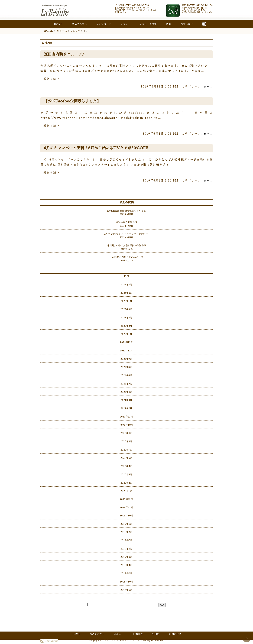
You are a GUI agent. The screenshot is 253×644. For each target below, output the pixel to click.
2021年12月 (127, 341)
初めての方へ (79, 24)
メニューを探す (148, 24)
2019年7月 (126, 535)
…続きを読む (50, 79)
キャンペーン (103, 24)
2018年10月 (127, 576)
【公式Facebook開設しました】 (73, 101)
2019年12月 (127, 495)
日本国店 (138, 630)
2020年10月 (127, 422)
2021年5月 (127, 381)
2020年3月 (127, 471)
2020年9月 (127, 430)
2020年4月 (126, 463)
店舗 (169, 24)
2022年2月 (126, 324)
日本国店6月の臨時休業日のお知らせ (126, 245)
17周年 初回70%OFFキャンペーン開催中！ (126, 234)
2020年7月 (127, 446)
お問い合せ (187, 24)
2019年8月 (127, 527)
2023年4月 (127, 292)
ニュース (62, 31)
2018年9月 (127, 584)
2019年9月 (126, 519)
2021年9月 (126, 357)
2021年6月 (126, 373)
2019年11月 (127, 503)
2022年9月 (126, 308)
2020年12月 (126, 414)
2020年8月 (126, 438)
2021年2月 (126, 406)
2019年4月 (127, 560)
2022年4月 (127, 316)
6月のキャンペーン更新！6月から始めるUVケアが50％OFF (97, 148)
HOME (58, 24)
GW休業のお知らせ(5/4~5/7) (126, 257)
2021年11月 (127, 349)
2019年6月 (126, 544)
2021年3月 (126, 398)
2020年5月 (126, 454)
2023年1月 (126, 300)
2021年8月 (127, 365)
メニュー (125, 24)
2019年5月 (127, 552)
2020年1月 (127, 487)
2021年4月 (127, 389)
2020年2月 (127, 479)
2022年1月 (126, 333)
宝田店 (156, 630)
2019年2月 (126, 568)
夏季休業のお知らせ (126, 222)
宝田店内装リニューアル (66, 54)
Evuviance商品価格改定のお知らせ (126, 211)
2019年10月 (126, 511)
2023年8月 (127, 284)
